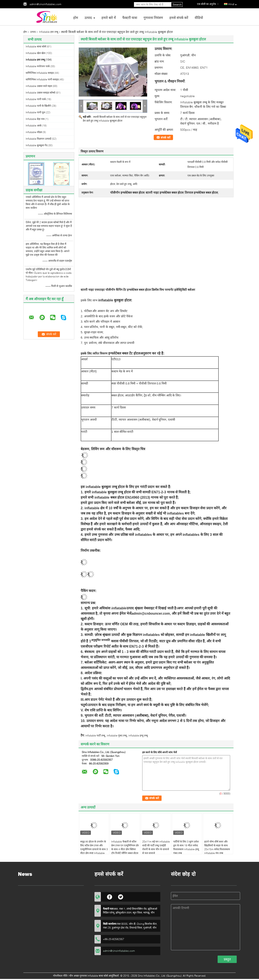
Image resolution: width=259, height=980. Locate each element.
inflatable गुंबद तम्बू (117, 735)
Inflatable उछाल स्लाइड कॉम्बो (40, 93)
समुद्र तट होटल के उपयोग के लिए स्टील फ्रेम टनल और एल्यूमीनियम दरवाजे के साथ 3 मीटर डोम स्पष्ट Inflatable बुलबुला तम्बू (94, 849)
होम (76, 18)
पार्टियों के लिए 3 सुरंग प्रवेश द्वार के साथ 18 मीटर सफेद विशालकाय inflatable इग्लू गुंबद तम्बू (186, 847)
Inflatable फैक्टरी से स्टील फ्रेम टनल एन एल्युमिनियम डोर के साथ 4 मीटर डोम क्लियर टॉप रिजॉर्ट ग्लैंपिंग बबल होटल (125, 847)
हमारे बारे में (109, 18)
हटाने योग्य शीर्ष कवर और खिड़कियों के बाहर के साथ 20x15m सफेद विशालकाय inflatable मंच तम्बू (217, 847)
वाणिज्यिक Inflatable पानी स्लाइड (42, 79)
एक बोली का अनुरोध (206, 4)
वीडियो (199, 18)
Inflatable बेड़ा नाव (35, 119)
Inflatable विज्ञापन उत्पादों (38, 139)
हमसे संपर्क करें (179, 18)
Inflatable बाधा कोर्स (36, 46)
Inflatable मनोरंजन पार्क (38, 66)
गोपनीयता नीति (60, 976)
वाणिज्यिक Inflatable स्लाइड (40, 73)
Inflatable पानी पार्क (36, 99)
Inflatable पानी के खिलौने (38, 106)
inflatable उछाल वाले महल (39, 86)
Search (177, 5)
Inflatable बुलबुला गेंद (37, 145)
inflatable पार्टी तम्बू (95, 735)
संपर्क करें (165, 138)
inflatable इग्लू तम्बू (138, 735)
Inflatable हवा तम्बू (49, 32)
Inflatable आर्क (34, 126)
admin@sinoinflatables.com (45, 4)
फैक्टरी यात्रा (130, 18)
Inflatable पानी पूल (35, 112)
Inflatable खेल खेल (35, 53)
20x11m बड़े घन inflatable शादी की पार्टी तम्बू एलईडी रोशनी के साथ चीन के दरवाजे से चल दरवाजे (156, 847)
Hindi (232, 4)
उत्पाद (88, 18)
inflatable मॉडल (34, 132)
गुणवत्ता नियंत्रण (153, 18)
